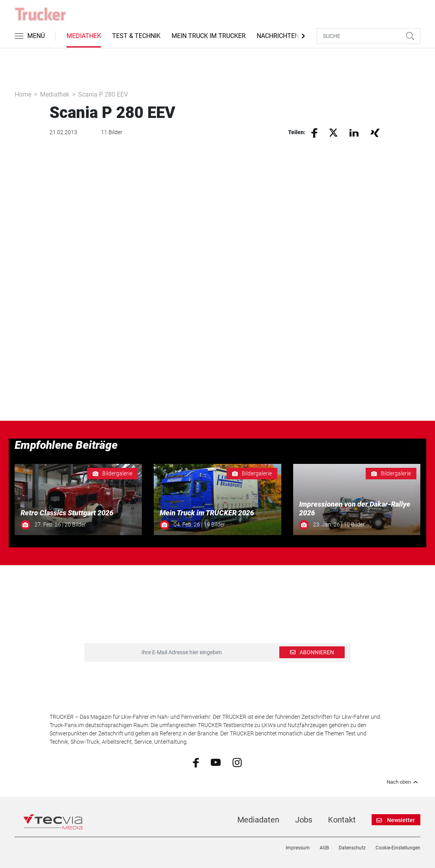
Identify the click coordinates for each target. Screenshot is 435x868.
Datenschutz (352, 848)
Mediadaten (258, 820)
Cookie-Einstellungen (398, 848)
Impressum (298, 848)
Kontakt (342, 820)
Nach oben (404, 782)
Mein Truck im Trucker (209, 36)
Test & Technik (136, 36)
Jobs (304, 820)
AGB (324, 848)
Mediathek (84, 36)
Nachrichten (278, 36)
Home (23, 94)
